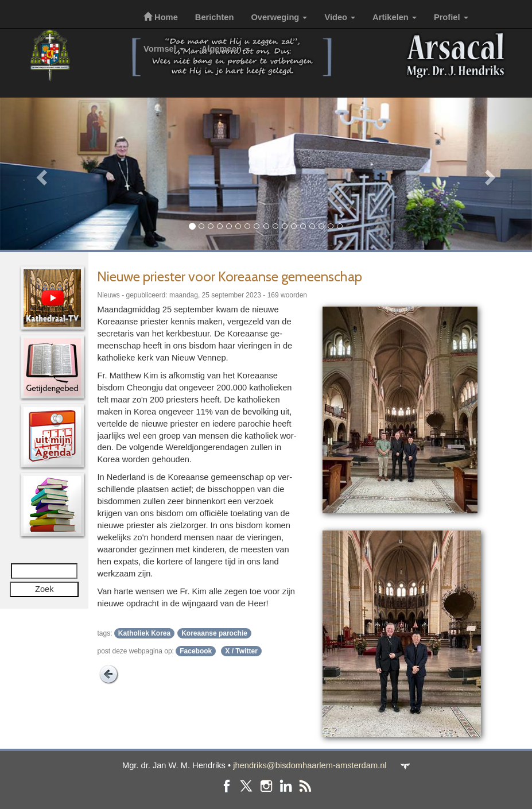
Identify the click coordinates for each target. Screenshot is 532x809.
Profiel (451, 17)
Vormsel (164, 49)
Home (161, 17)
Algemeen (226, 49)
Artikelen (395, 17)
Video (340, 17)
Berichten (215, 17)
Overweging (279, 17)
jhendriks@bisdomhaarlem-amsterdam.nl (310, 765)
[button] (40, 174)
